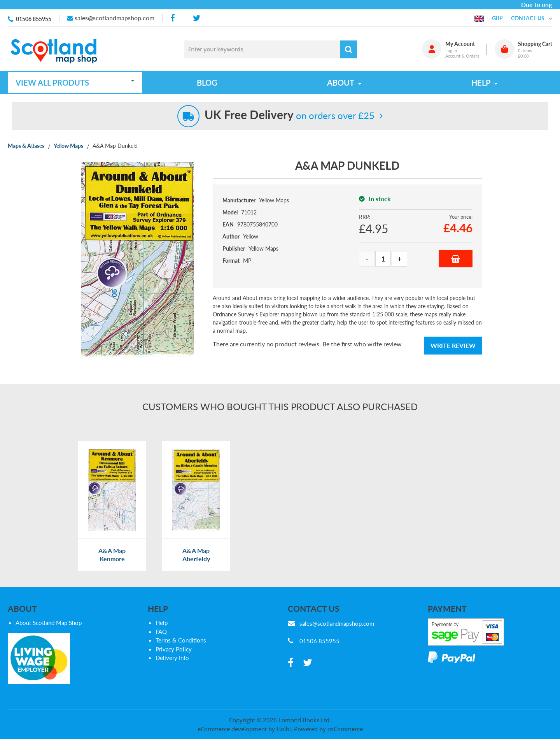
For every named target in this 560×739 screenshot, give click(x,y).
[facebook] (173, 18)
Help (162, 623)
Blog (207, 83)
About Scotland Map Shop (49, 623)
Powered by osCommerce (328, 729)
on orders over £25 (290, 115)
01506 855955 (34, 19)
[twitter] (197, 18)
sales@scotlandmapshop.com (115, 18)
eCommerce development (232, 729)
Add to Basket (456, 259)
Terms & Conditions (181, 640)
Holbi (284, 729)
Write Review (453, 345)
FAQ (161, 632)
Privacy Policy (174, 649)
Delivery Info (172, 658)
